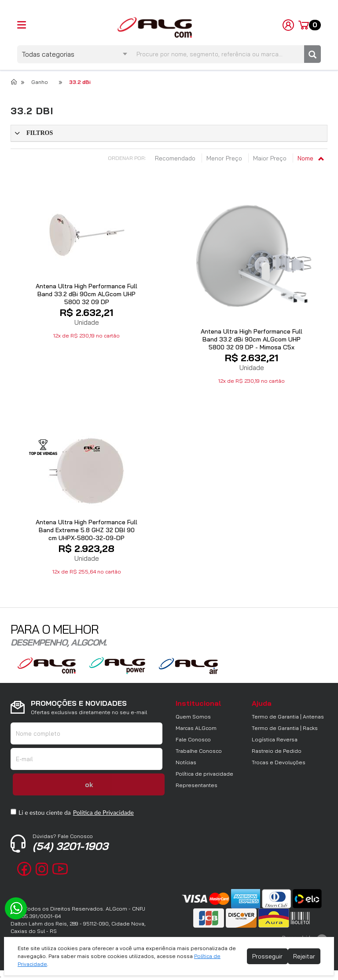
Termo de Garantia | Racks (285, 728)
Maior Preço (271, 158)
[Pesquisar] (312, 54)
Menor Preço (225, 158)
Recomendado (176, 158)
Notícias (186, 762)
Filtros (40, 133)
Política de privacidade (204, 774)
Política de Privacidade (103, 812)
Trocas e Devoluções (279, 762)
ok (89, 785)
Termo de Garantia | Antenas (288, 717)
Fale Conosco (193, 739)
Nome (310, 158)
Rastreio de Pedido (277, 751)
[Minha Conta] (288, 24)
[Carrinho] (310, 25)
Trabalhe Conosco (199, 751)
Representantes (197, 785)
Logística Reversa (275, 739)
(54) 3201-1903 (70, 843)
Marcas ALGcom (196, 728)
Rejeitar (304, 956)
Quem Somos (193, 717)
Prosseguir (267, 956)
